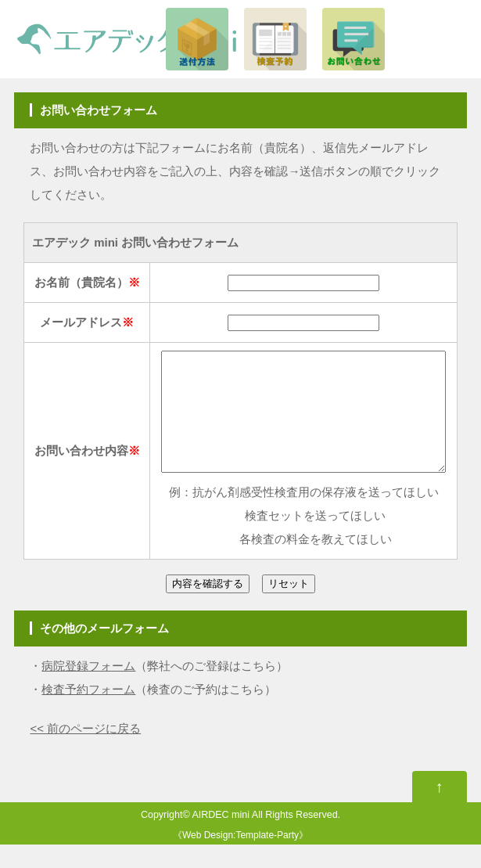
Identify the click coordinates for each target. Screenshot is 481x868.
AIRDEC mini (221, 838)
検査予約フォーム (88, 713)
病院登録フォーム (88, 689)
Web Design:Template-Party (240, 859)
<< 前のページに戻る (85, 752)
